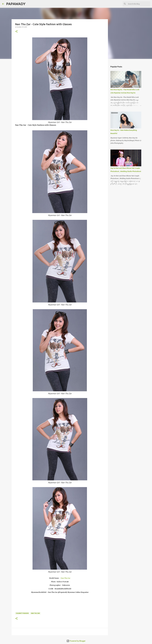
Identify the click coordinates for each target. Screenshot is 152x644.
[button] (16, 32)
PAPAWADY (16, 4)
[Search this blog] (139, 4)
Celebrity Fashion (22, 613)
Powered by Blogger (76, 641)
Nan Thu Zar (66, 578)
